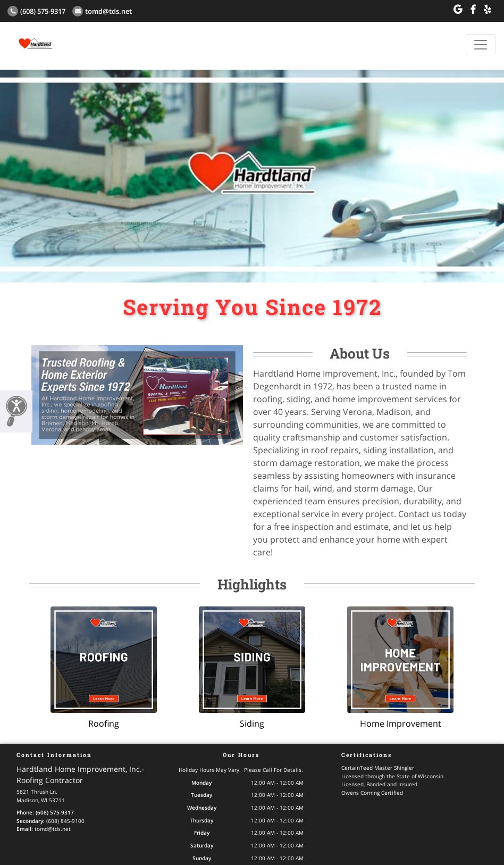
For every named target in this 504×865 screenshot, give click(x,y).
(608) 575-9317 (36, 11)
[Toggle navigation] (481, 45)
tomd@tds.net (102, 11)
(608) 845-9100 (65, 821)
